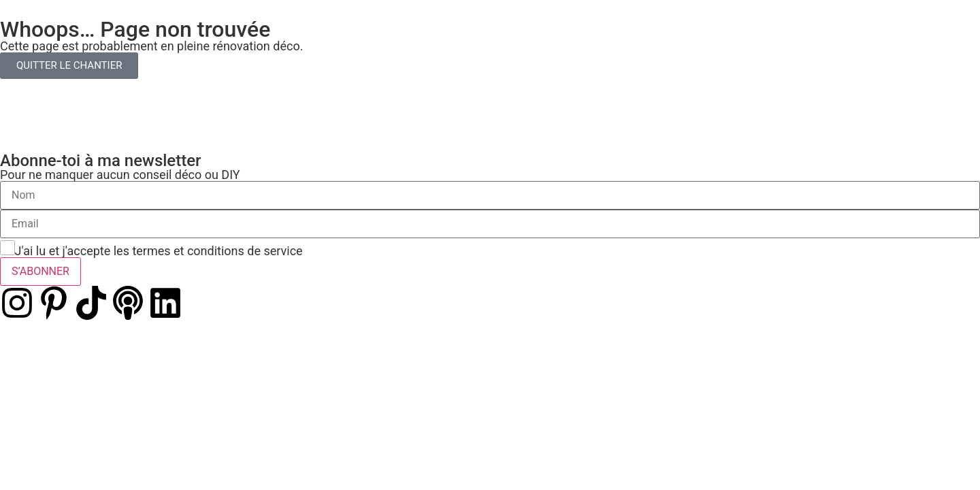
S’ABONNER (40, 271)
